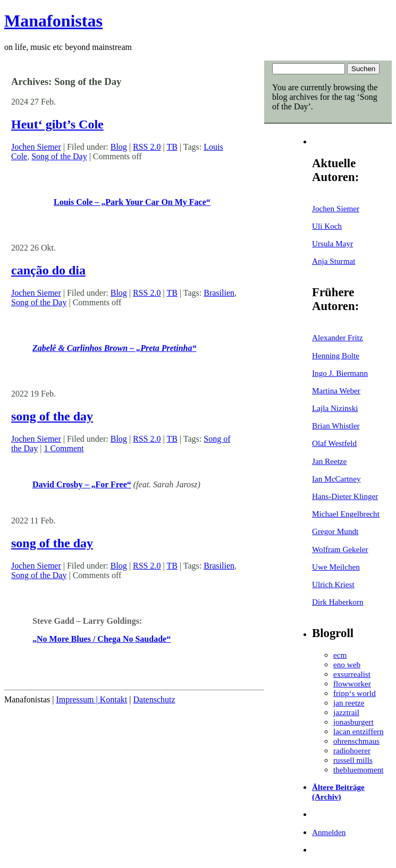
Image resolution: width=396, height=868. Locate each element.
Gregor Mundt (335, 531)
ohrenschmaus (356, 741)
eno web (347, 664)
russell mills (353, 760)
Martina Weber (336, 390)
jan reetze (349, 703)
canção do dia (48, 270)
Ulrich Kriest (333, 584)
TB (172, 147)
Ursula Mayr (332, 243)
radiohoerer (352, 750)
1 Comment (64, 448)
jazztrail (346, 712)
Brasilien (219, 293)
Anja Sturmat (334, 261)
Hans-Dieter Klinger (345, 496)
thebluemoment (358, 770)
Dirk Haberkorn (338, 602)
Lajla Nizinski (335, 408)
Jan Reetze (329, 461)
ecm (340, 655)
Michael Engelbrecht (346, 514)
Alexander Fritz (338, 337)
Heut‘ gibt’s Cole (57, 124)
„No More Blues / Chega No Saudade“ (102, 639)
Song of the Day (59, 156)
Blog (119, 147)
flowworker (352, 684)
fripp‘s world (355, 693)
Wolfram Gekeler (340, 549)
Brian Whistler (336, 426)
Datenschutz (154, 699)
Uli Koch (327, 226)
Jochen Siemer (336, 208)
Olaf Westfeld (334, 443)
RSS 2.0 (147, 147)
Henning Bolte (336, 355)
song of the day (52, 416)
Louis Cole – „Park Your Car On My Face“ (132, 202)
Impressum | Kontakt (91, 699)
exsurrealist (352, 674)
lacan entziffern (359, 731)
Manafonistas (53, 21)
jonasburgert (353, 722)
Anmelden (329, 832)
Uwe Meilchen (336, 567)
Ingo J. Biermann (340, 373)
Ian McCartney (336, 479)
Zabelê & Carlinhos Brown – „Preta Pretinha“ (114, 348)
